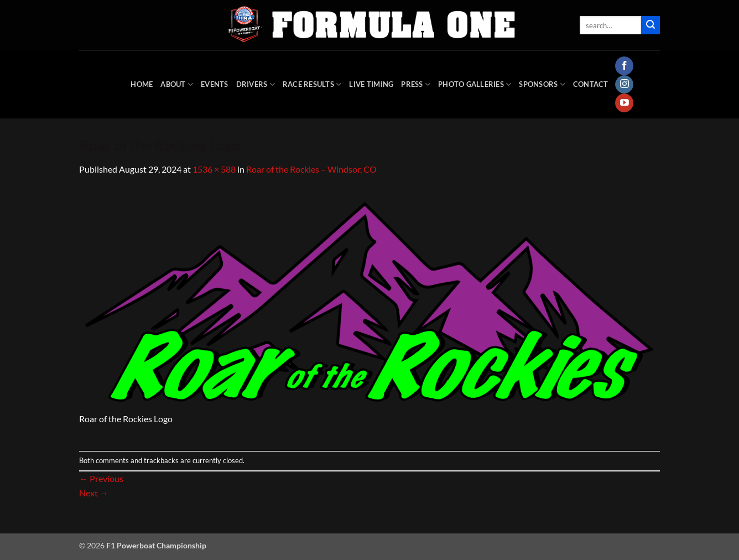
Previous (101, 478)
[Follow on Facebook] (624, 66)
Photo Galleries (475, 84)
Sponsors (542, 84)
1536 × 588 (214, 169)
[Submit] (650, 25)
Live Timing (371, 84)
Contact (591, 84)
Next (94, 493)
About (177, 84)
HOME (142, 84)
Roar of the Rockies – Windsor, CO (311, 169)
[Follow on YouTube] (624, 103)
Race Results (312, 84)
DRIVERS (256, 84)
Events (215, 84)
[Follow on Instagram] (624, 85)
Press (416, 84)
